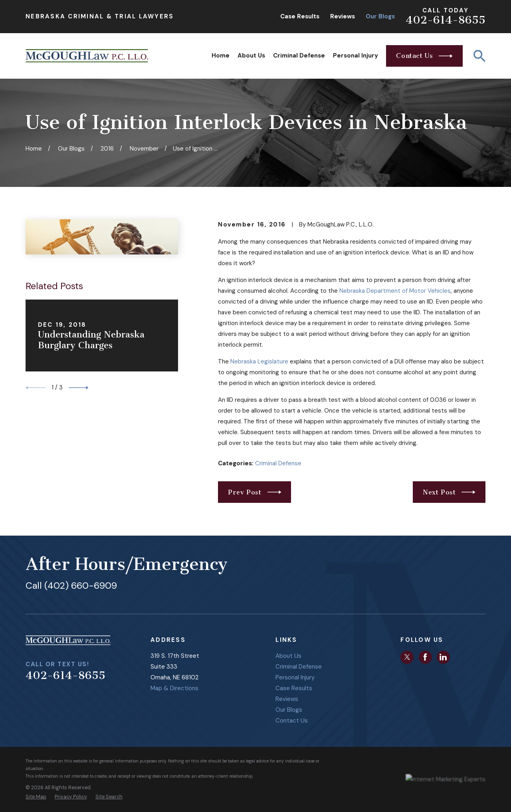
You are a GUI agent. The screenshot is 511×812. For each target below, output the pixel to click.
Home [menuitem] (221, 56)
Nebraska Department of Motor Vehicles (395, 291)
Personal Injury (295, 677)
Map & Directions (174, 688)
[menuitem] (36, 797)
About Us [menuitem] (251, 56)
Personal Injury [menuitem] (356, 56)
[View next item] (79, 388)
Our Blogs (380, 16)
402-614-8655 (446, 20)
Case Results (300, 16)
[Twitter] (407, 657)
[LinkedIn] (443, 657)
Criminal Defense (278, 463)
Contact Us (292, 721)
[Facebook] (425, 657)
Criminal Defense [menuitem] (299, 56)
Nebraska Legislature (259, 361)
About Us (288, 656)
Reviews (343, 16)
